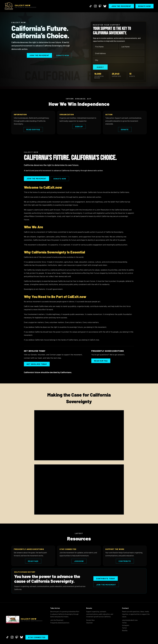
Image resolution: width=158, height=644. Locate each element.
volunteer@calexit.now (130, 620)
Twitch (124, 628)
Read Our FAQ (33, 129)
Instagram (126, 625)
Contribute (125, 561)
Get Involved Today (37, 364)
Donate (125, 129)
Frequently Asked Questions (60, 623)
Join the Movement (121, 6)
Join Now (79, 561)
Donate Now (144, 6)
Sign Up (79, 126)
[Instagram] (95, 6)
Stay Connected (37, 637)
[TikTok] (91, 6)
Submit (100, 67)
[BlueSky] (105, 6)
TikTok (124, 623)
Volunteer (89, 623)
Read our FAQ (101, 361)
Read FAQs (33, 561)
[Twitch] (100, 6)
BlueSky (125, 630)
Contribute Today (106, 578)
